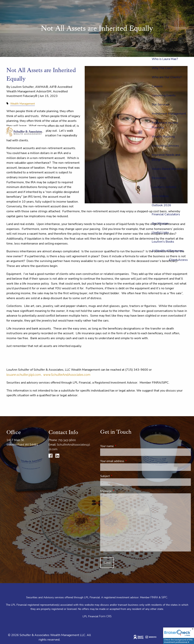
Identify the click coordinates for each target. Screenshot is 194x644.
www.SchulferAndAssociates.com (67, 375)
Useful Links (160, 233)
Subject (118, 476)
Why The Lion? (162, 68)
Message (119, 491)
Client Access (178, 260)
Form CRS (105, 616)
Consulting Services (165, 146)
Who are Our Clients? (167, 77)
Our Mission (160, 223)
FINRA (154, 597)
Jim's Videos (160, 196)
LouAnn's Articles (164, 187)
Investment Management (169, 114)
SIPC (164, 597)
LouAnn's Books (163, 242)
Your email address (126, 461)
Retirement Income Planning (165, 125)
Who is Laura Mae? (165, 59)
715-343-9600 (67, 440)
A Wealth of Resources (168, 251)
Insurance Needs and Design (166, 157)
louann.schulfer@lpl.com (24, 375)
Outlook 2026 (161, 205)
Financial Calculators (166, 214)
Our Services (160, 105)
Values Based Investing (168, 169)
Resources (159, 178)
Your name (120, 446)
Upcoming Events (164, 95)
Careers (157, 86)
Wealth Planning (163, 137)
